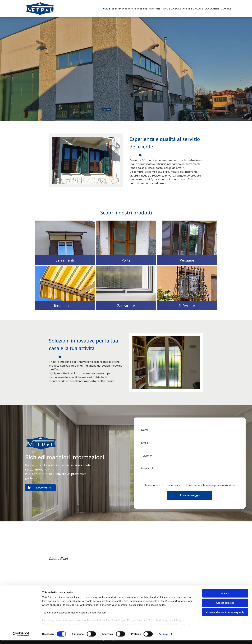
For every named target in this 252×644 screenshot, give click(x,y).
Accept (225, 597)
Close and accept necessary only (225, 616)
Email (144, 443)
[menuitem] (106, 9)
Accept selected (225, 606)
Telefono (147, 456)
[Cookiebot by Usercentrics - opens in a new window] (21, 638)
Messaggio (148, 468)
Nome (145, 430)
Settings (164, 638)
